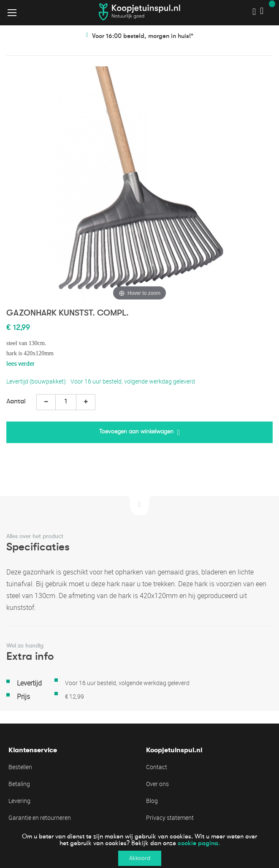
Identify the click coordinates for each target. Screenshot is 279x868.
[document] (139, 848)
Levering (19, 801)
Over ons (157, 784)
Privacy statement (170, 818)
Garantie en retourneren (40, 818)
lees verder (20, 363)
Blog (152, 801)
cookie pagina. (199, 843)
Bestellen (20, 767)
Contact (157, 767)
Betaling (19, 784)
